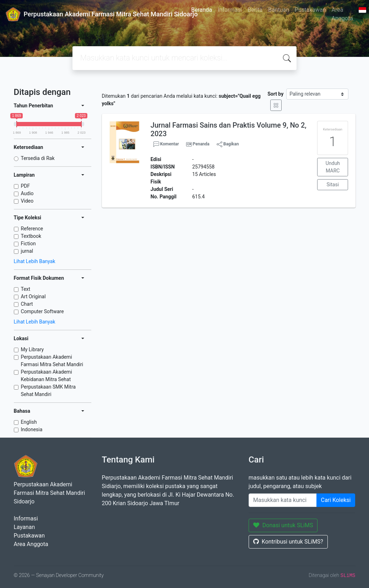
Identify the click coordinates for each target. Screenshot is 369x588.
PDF (26, 186)
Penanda (201, 144)
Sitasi (333, 185)
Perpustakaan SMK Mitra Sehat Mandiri (48, 391)
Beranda (202, 10)
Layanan (25, 527)
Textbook (31, 236)
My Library (32, 349)
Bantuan (279, 10)
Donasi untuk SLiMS (283, 525)
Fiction (28, 244)
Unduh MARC (333, 167)
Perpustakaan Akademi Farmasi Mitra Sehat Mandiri (52, 361)
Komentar (166, 144)
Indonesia (32, 429)
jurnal (27, 251)
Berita (255, 10)
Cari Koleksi (336, 500)
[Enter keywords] (283, 500)
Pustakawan (310, 10)
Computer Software (42, 311)
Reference (32, 229)
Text (26, 289)
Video (27, 201)
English (29, 422)
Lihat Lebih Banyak (35, 261)
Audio (27, 193)
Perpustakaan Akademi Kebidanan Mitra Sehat (47, 376)
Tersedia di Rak (38, 158)
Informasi (230, 10)
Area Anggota (342, 14)
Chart (27, 304)
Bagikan (228, 144)
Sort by (275, 94)
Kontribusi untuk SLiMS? (288, 542)
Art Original (33, 296)
